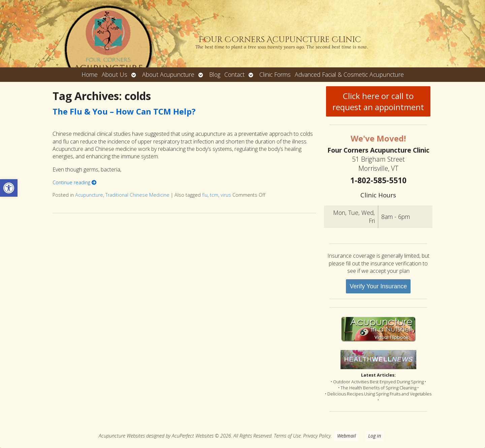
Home (90, 74)
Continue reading (74, 182)
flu (205, 195)
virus (226, 195)
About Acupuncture (168, 74)
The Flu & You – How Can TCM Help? (124, 111)
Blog (215, 74)
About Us (115, 74)
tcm (214, 195)
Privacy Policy (317, 436)
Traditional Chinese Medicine (137, 195)
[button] (9, 188)
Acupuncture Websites (122, 436)
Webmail (347, 436)
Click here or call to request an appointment (378, 101)
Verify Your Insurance (378, 286)
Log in (375, 436)
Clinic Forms (275, 74)
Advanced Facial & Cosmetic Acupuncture (349, 74)
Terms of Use (287, 436)
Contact (234, 74)
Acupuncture (89, 195)
